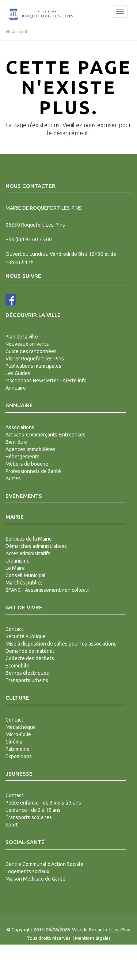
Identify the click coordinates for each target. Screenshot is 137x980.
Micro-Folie (18, 734)
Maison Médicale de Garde (35, 879)
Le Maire (15, 568)
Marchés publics (24, 583)
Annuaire (16, 388)
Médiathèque (21, 727)
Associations (20, 427)
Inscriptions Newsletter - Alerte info (46, 381)
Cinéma (14, 742)
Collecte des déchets (30, 658)
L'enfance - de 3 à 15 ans (33, 810)
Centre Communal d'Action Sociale (44, 864)
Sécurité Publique (26, 636)
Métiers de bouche (27, 464)
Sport (12, 825)
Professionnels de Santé (33, 471)
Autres (13, 478)
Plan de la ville (22, 337)
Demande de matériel (30, 651)
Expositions (19, 756)
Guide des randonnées (31, 351)
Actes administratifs (28, 553)
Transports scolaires (29, 817)
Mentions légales (93, 938)
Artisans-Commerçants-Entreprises (45, 435)
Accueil (16, 31)
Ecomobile (17, 666)
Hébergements (22, 457)
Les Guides (18, 373)
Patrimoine (18, 749)
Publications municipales (33, 366)
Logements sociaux (27, 871)
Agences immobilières (31, 449)
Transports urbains (27, 680)
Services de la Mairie (29, 539)
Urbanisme (18, 561)
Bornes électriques (27, 673)
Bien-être (16, 442)
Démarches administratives (36, 546)
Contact (14, 629)
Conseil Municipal (26, 575)
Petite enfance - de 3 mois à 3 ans (43, 803)
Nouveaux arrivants (27, 344)
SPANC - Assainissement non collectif (48, 590)
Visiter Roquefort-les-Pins (35, 359)
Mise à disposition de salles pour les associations (61, 644)
